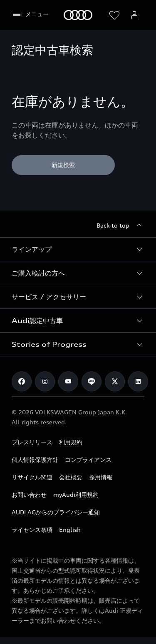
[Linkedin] (138, 381)
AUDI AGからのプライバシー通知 (56, 512)
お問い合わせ (29, 495)
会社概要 (71, 477)
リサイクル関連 (32, 477)
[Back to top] (120, 226)
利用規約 (71, 442)
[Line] (92, 381)
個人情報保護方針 (35, 460)
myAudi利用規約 (76, 495)
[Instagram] (45, 381)
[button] (78, 249)
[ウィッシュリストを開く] (114, 15)
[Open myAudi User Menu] (134, 15)
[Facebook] (22, 381)
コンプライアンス (88, 460)
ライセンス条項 (32, 530)
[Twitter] (115, 381)
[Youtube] (68, 381)
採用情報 (101, 477)
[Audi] (78, 15)
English (70, 530)
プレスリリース (32, 442)
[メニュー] (30, 15)
